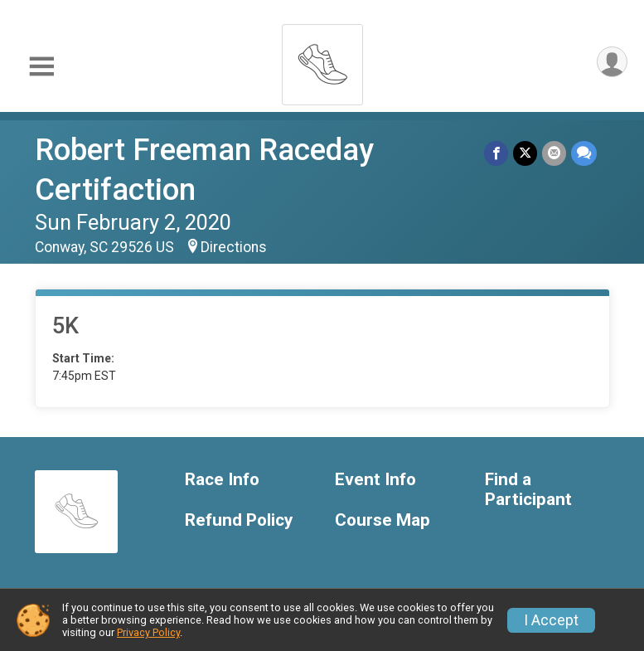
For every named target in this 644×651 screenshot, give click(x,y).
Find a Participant (528, 490)
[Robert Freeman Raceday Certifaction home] (322, 60)
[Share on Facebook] (496, 153)
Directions (234, 247)
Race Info (222, 480)
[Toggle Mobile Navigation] (41, 67)
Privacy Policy (148, 632)
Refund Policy (239, 520)
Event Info (375, 480)
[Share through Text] (584, 153)
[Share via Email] (554, 153)
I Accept (551, 620)
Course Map (383, 520)
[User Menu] (612, 62)
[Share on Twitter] (525, 153)
